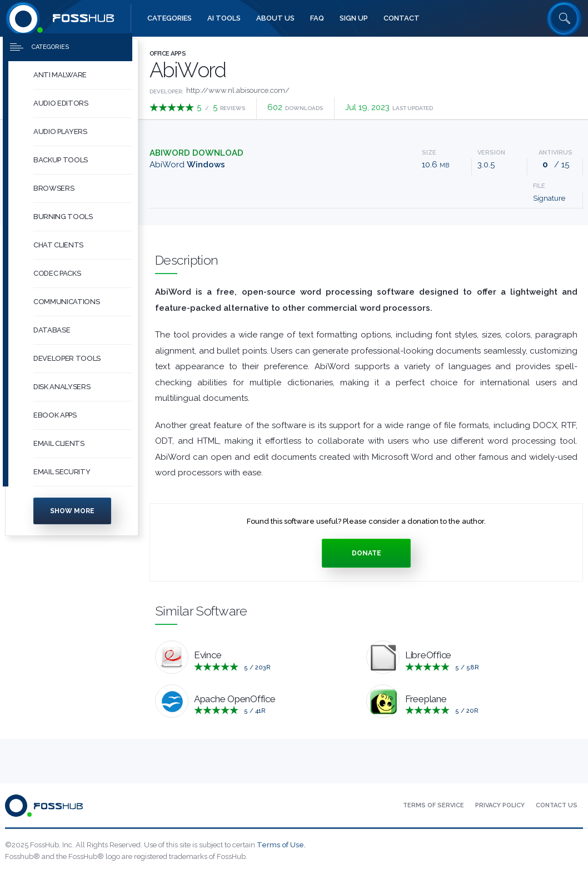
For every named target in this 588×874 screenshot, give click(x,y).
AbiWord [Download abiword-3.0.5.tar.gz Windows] (187, 165)
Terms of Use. (281, 845)
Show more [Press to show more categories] (72, 517)
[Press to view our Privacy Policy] (500, 806)
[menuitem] (72, 81)
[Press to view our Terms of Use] (433, 806)
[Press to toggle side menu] (68, 53)
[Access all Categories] (170, 18)
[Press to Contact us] (557, 806)
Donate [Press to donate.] (367, 553)
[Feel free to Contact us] (402, 18)
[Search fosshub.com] (565, 18)
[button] (83, 81)
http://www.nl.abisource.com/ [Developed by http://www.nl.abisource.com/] (238, 90)
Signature (549, 198)
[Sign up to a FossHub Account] (354, 18)
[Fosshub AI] (224, 18)
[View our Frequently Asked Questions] (317, 18)
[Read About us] (275, 18)
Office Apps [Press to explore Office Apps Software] (168, 54)
